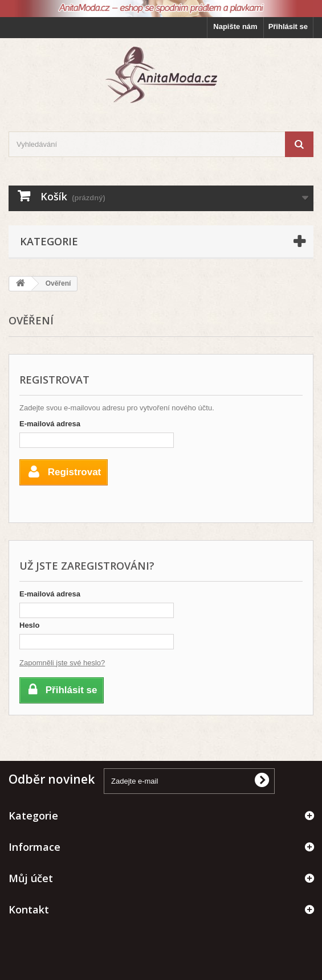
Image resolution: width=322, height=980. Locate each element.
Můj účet (31, 878)
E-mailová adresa (50, 424)
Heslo (29, 625)
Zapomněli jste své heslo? (62, 663)
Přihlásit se (288, 26)
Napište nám (235, 26)
